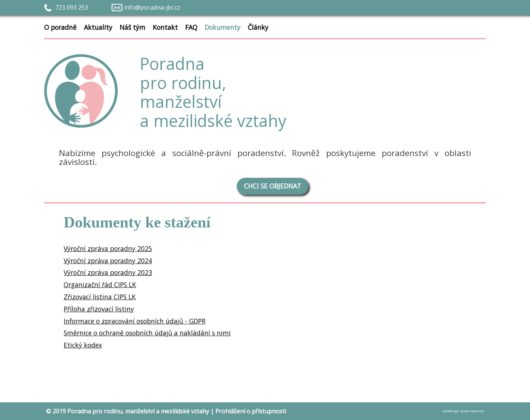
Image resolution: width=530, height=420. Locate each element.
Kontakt (165, 27)
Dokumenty (222, 27)
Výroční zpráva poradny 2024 (108, 261)
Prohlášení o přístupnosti (251, 411)
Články (258, 27)
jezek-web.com (472, 411)
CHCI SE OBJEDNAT (273, 186)
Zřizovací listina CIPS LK (100, 297)
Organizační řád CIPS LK (100, 285)
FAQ (191, 27)
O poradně (64, 26)
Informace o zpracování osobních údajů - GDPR (135, 321)
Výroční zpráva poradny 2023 (108, 272)
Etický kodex (83, 345)
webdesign (451, 411)
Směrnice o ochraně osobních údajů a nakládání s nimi (147, 333)
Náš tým (132, 27)
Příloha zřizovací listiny (99, 309)
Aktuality (98, 27)
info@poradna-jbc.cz (152, 7)
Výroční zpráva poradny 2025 (108, 248)
